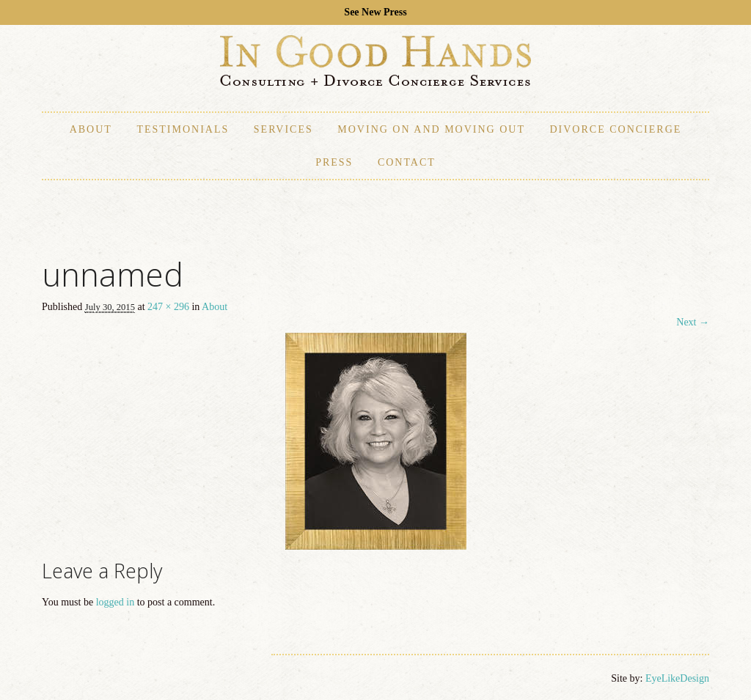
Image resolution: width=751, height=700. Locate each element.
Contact (407, 162)
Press (334, 162)
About (91, 129)
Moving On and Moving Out (431, 129)
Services (283, 129)
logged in (116, 602)
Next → (693, 322)
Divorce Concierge (615, 129)
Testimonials (183, 129)
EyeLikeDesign (677, 678)
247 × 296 (168, 307)
